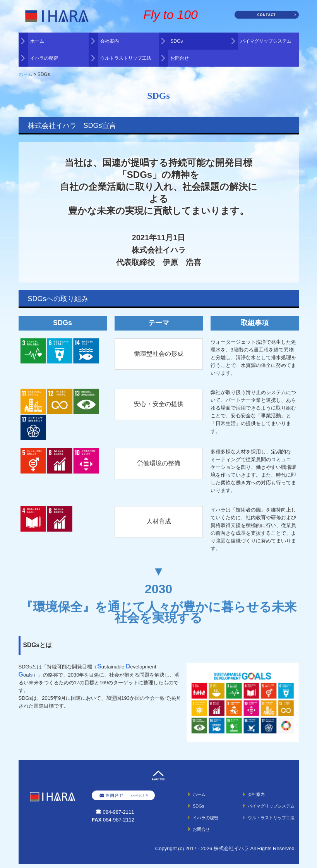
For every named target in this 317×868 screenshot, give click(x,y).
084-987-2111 (119, 812)
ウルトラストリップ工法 (126, 58)
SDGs (176, 41)
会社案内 (110, 41)
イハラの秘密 (44, 58)
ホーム (37, 41)
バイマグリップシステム (266, 41)
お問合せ (180, 58)
